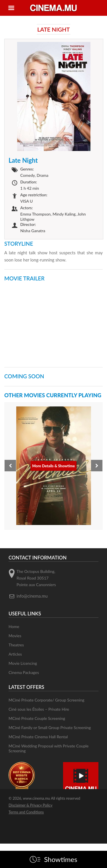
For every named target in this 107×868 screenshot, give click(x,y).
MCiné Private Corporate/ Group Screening (47, 700)
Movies (15, 636)
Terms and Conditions (26, 812)
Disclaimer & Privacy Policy (31, 805)
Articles (15, 654)
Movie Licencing (23, 663)
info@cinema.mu (32, 596)
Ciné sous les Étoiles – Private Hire (39, 709)
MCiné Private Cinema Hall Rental (38, 737)
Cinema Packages (24, 672)
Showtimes (60, 859)
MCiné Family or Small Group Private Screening (50, 727)
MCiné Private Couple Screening (37, 718)
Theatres (16, 645)
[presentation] (10, 466)
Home (14, 626)
